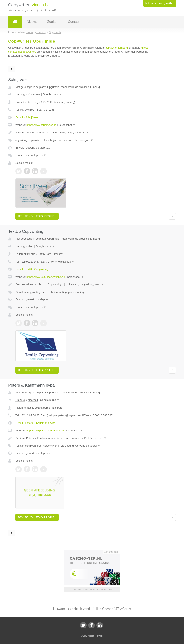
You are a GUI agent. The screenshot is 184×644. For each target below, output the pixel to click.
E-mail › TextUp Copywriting (32, 269)
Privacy (99, 636)
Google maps (52, 94)
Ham (31, 246)
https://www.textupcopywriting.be (46, 277)
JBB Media (89, 636)
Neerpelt (33, 400)
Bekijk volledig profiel (37, 216)
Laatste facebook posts (31, 155)
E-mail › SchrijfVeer (27, 117)
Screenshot (67, 125)
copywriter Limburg (117, 48)
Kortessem (34, 94)
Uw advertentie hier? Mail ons (92, 589)
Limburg (20, 94)
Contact (74, 22)
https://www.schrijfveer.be (41, 125)
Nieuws (32, 22)
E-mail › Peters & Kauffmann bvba (35, 423)
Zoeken (53, 22)
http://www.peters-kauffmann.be (45, 431)
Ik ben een (159, 3)
